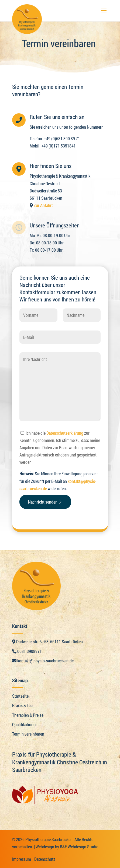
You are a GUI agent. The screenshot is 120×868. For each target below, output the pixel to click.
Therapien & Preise (28, 715)
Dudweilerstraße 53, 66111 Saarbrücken (47, 642)
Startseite (20, 696)
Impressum (22, 859)
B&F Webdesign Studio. (80, 847)
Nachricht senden (45, 502)
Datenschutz (45, 859)
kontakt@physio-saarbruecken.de (43, 661)
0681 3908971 (27, 651)
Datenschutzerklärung (65, 433)
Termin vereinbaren (28, 734)
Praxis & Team (24, 705)
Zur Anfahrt (43, 205)
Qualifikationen (25, 724)
